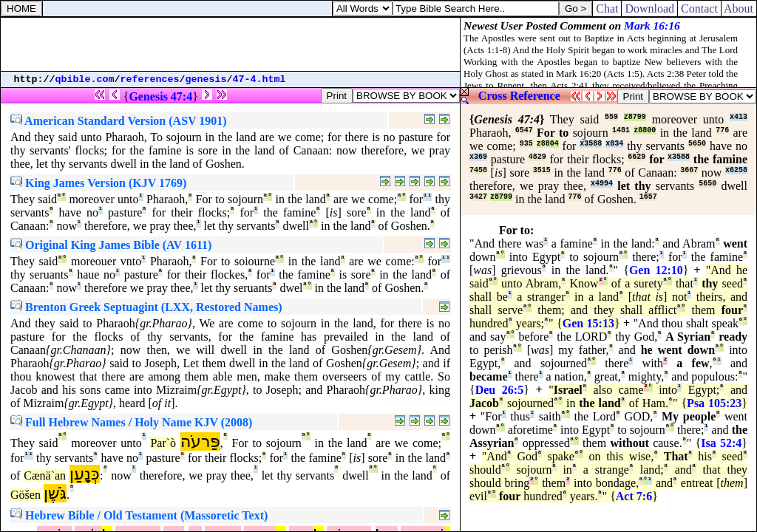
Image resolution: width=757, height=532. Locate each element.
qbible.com (85, 79)
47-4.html (259, 79)
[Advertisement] (231, 44)
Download (649, 8)
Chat (607, 8)
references (150, 79)
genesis (206, 79)
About (739, 8)
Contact (699, 8)
